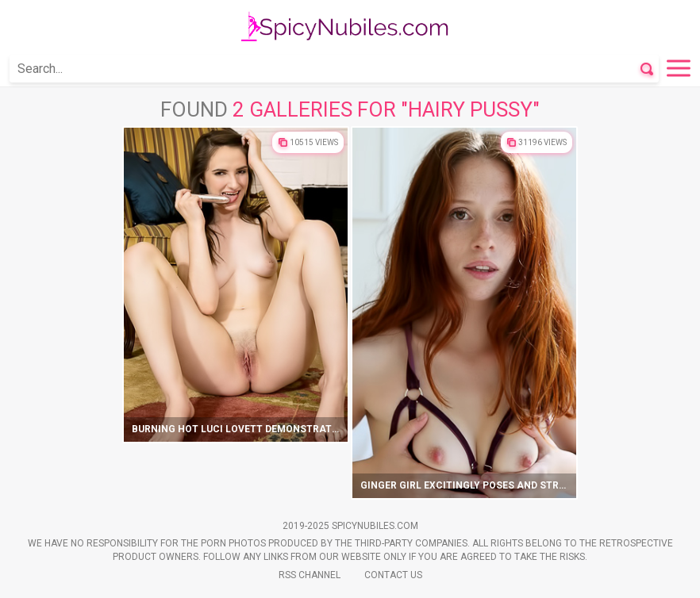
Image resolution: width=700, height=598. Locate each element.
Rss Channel (310, 575)
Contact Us (393, 575)
